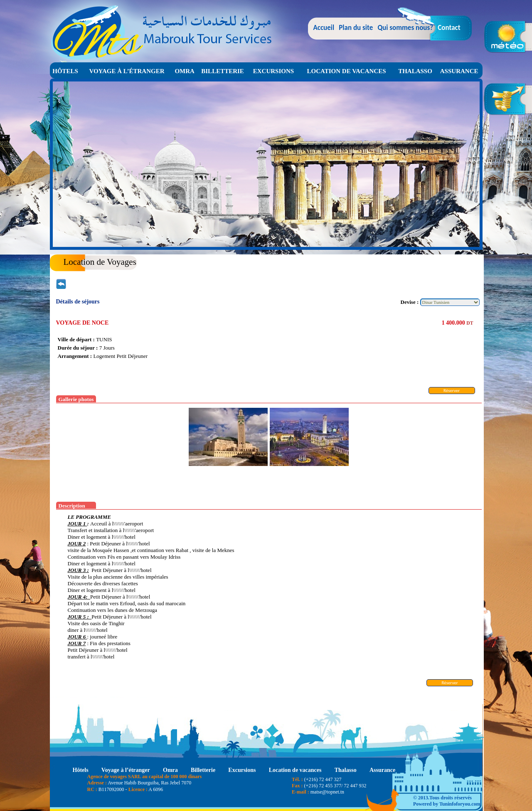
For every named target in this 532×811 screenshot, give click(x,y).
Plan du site (356, 28)
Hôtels (65, 71)
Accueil (324, 28)
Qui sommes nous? (405, 28)
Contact (449, 28)
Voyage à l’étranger (127, 71)
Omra (185, 71)
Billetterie (223, 71)
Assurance (459, 71)
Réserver (452, 391)
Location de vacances (347, 71)
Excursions (273, 71)
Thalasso (415, 71)
